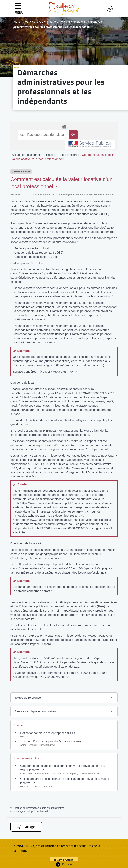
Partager (26, 827)
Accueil (18, 22)
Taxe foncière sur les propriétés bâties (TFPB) (51, 741)
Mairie (29, 22)
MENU (19, 10)
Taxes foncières (69, 155)
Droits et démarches (72, 22)
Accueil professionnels (27, 155)
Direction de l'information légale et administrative (38, 808)
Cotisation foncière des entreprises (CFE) (48, 733)
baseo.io (44, 811)
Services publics (46, 22)
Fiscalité (50, 155)
